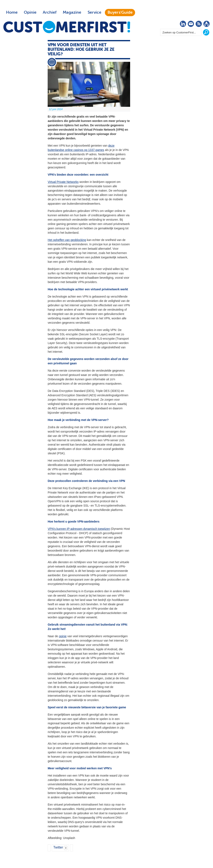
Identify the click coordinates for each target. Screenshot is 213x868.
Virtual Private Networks (63, 182)
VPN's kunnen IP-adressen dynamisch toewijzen (79, 529)
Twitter (58, 847)
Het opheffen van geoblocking (67, 240)
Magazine (72, 12)
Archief (50, 12)
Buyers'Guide (120, 12)
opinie (63, 636)
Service (94, 12)
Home (12, 12)
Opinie (30, 12)
